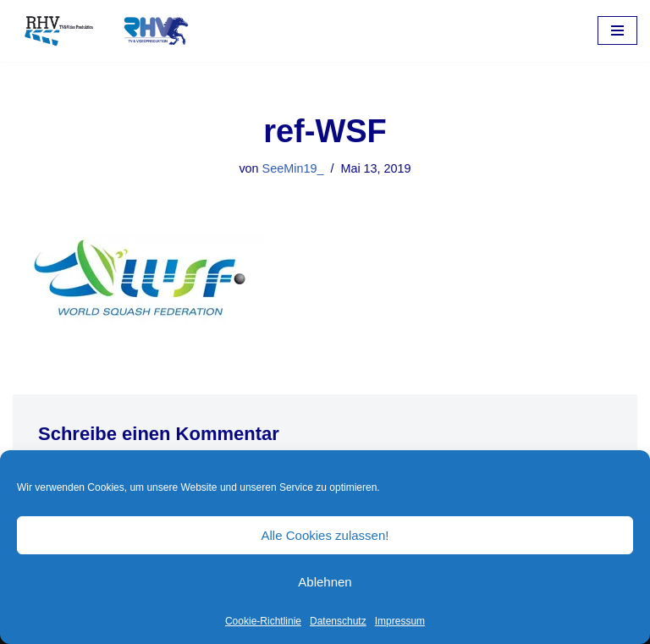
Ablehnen (325, 582)
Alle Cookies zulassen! (325, 535)
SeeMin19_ (293, 168)
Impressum (400, 621)
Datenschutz (338, 621)
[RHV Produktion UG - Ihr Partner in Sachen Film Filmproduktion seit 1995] (102, 31)
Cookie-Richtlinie (263, 621)
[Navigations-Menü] (617, 30)
